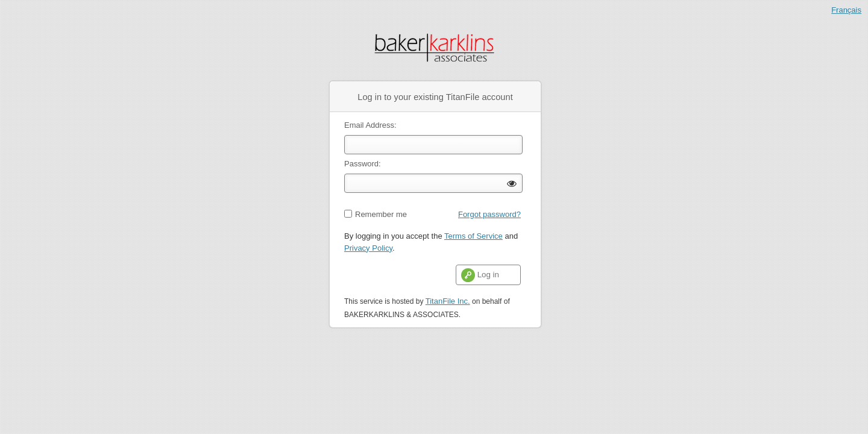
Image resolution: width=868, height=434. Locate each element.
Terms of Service (473, 236)
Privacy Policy (368, 248)
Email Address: (370, 125)
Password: (363, 164)
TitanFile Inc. (448, 301)
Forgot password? (489, 214)
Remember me (381, 214)
